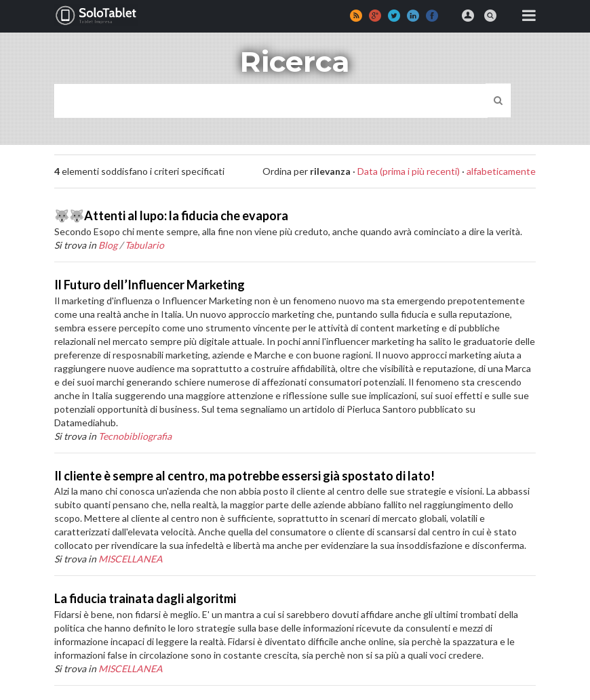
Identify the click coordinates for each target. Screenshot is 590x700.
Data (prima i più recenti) (409, 171)
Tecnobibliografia (135, 436)
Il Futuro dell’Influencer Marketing (150, 285)
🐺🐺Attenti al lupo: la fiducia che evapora (171, 215)
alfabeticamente (501, 171)
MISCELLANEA (131, 559)
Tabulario (144, 245)
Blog (108, 245)
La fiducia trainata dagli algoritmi (145, 598)
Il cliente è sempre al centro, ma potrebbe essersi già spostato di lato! (244, 476)
